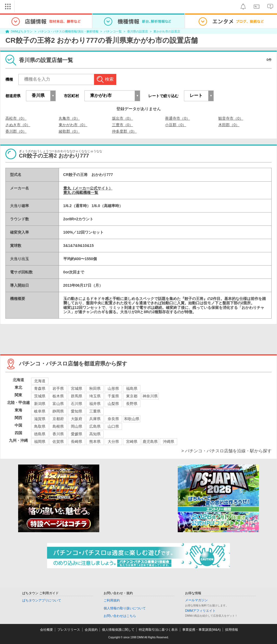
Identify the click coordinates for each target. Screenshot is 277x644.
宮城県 (77, 388)
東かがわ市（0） (73, 125)
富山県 (58, 404)
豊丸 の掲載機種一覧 (81, 192)
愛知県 (77, 411)
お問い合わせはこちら (120, 616)
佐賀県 (58, 442)
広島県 (95, 426)
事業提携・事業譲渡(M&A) (202, 630)
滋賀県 (40, 419)
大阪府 (77, 419)
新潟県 (40, 404)
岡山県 (77, 426)
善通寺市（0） (177, 118)
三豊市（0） (123, 125)
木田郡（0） (229, 125)
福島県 (132, 388)
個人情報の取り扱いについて (125, 608)
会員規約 (91, 630)
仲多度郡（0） (124, 131)
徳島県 (40, 434)
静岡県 (58, 411)
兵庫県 (95, 419)
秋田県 (95, 388)
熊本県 (95, 442)
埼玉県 (95, 396)
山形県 (113, 388)
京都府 (58, 419)
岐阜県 (40, 411)
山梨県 (113, 404)
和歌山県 (132, 419)
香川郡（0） (16, 131)
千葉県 (113, 396)
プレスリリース (69, 630)
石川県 (77, 404)
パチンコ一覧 (113, 31)
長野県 (132, 404)
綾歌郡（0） (69, 131)
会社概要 (47, 630)
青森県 (40, 388)
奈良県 (113, 419)
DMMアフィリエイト (200, 611)
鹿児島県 (150, 442)
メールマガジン (196, 600)
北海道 (40, 381)
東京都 (132, 396)
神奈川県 (150, 396)
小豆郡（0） (176, 125)
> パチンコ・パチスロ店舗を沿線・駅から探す (226, 451)
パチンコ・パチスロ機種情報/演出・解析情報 (68, 31)
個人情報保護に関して (118, 630)
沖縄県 (169, 442)
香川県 (58, 434)
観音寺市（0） (231, 118)
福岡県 (40, 442)
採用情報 (232, 630)
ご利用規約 (112, 600)
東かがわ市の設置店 (167, 31)
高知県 (95, 434)
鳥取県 (40, 426)
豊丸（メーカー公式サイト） (88, 188)
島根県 (58, 426)
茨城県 (40, 396)
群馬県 (77, 396)
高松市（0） (16, 118)
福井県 (95, 404)
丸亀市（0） (69, 118)
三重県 (95, 411)
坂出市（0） (123, 118)
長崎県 (77, 442)
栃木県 (58, 396)
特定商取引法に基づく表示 (158, 630)
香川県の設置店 (138, 31)
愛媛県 (77, 434)
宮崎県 (132, 442)
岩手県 (58, 388)
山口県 (113, 426)
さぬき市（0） (18, 125)
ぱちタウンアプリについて (42, 600)
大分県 (113, 442)
